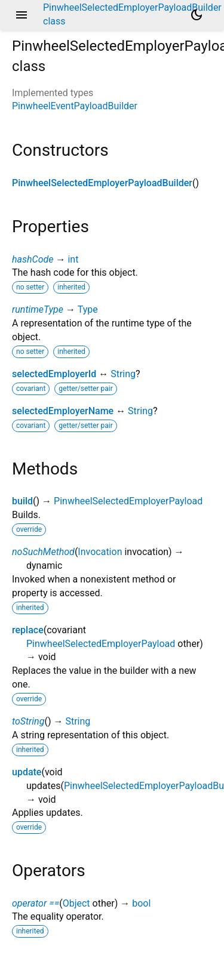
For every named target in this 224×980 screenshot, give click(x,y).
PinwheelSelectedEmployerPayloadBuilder (102, 183)
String (123, 374)
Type (88, 309)
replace (28, 630)
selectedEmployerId (54, 374)
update (27, 772)
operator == (36, 903)
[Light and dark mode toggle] (197, 15)
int (73, 259)
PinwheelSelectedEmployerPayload (128, 501)
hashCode (33, 259)
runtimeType (38, 309)
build (22, 501)
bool (141, 903)
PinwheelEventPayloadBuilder (75, 106)
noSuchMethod (43, 552)
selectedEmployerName (63, 411)
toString (28, 721)
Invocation (100, 552)
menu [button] (22, 15)
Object (76, 903)
